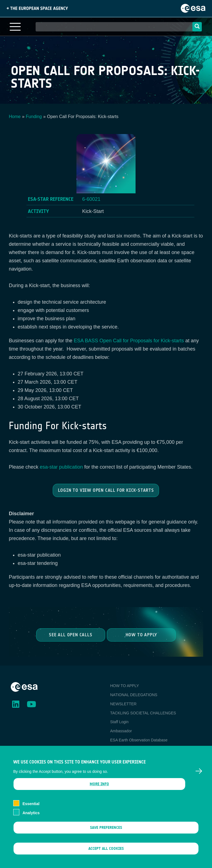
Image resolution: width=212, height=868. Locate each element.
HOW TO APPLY (124, 686)
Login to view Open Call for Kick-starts (106, 490)
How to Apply (141, 635)
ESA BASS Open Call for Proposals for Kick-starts (129, 341)
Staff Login (119, 722)
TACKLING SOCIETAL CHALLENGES (143, 713)
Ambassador (121, 731)
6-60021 (91, 199)
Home (15, 117)
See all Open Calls (71, 635)
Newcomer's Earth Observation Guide (143, 749)
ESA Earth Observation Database (139, 740)
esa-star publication (61, 467)
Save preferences (106, 836)
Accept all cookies (106, 857)
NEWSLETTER (123, 704)
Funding (34, 117)
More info (99, 793)
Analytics (31, 822)
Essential (31, 813)
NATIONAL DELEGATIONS (134, 695)
